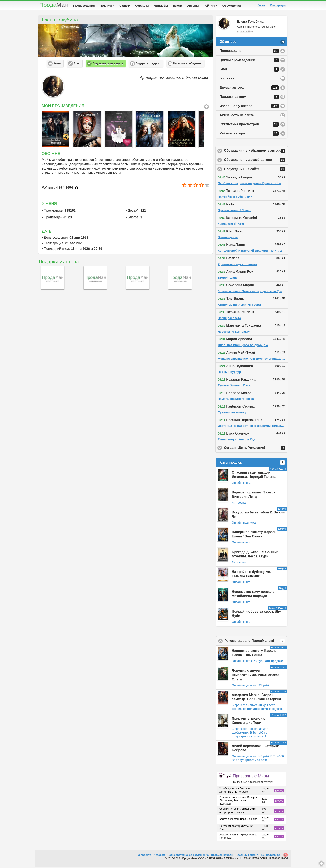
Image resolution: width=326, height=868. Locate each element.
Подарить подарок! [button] (148, 64)
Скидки (125, 6)
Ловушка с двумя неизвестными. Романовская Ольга (256, 676)
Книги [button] (57, 64)
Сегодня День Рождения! (256, 449)
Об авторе (228, 42)
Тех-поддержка (271, 856)
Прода (54, 5)
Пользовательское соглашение (188, 856)
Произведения (84, 6)
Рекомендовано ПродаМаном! (256, 642)
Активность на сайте (237, 116)
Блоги (177, 6)
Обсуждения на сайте (256, 170)
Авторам (159, 856)
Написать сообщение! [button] (187, 64)
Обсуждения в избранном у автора (256, 152)
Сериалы (142, 6)
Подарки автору (249, 98)
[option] (55, 130)
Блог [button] (77, 64)
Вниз (321, 863)
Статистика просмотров (249, 125)
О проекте (144, 856)
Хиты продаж (252, 463)
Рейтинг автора (249, 134)
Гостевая (227, 79)
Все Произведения (206, 107)
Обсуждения (232, 6)
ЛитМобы (161, 6)
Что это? (77, 189)
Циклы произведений (249, 61)
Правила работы (222, 856)
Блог (249, 70)
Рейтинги (211, 6)
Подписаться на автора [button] (108, 64)
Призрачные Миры (253, 779)
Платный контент (247, 856)
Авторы (193, 6)
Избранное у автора (249, 107)
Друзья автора (249, 89)
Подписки (107, 6)
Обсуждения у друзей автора (256, 161)
